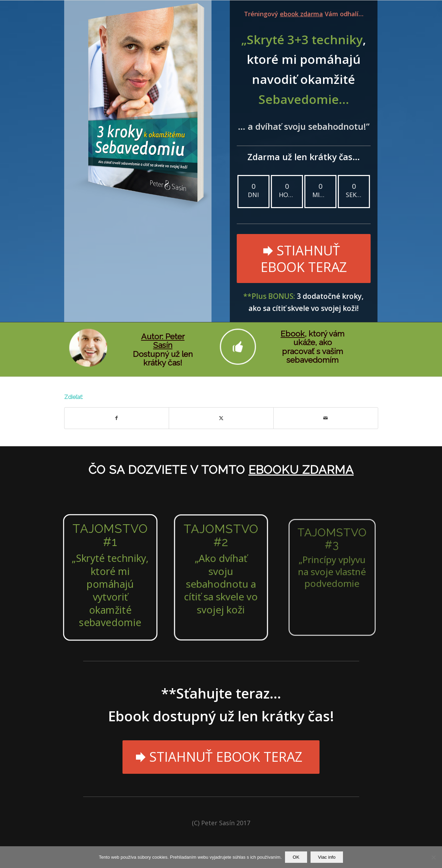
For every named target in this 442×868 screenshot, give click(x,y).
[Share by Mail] (326, 418)
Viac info (327, 857)
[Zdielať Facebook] (117, 418)
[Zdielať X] (221, 418)
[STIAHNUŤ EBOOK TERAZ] (303, 259)
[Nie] (433, 857)
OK (296, 857)
